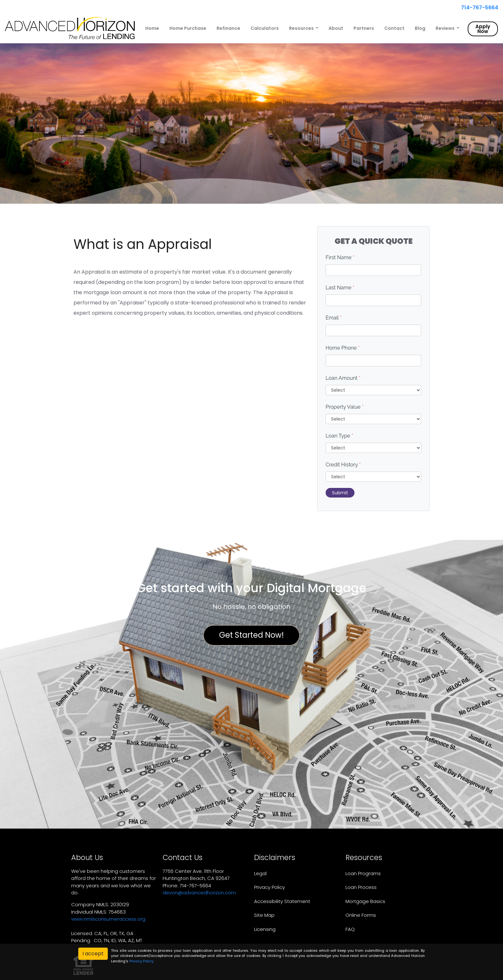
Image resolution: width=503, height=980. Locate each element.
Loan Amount (343, 378)
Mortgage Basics (365, 901)
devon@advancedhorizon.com (199, 893)
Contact (394, 28)
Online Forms (361, 915)
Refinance (228, 28)
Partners (364, 28)
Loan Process (361, 887)
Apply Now (483, 29)
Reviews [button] (446, 28)
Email (334, 318)
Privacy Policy (269, 887)
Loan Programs (363, 873)
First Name (340, 257)
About (336, 28)
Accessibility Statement (282, 901)
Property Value (345, 407)
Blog (420, 28)
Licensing (265, 929)
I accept (93, 954)
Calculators (265, 28)
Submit (340, 493)
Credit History (343, 465)
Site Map (264, 915)
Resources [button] (302, 28)
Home (152, 28)
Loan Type (339, 436)
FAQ (350, 929)
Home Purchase (188, 28)
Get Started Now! (251, 635)
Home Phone (343, 348)
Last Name (340, 288)
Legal (260, 873)
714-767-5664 (477, 8)
